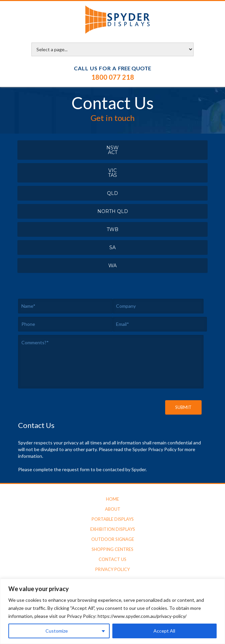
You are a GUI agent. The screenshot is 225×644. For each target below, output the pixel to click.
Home (112, 499)
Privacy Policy (112, 569)
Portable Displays (113, 519)
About (113, 509)
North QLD (113, 211)
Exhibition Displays (113, 529)
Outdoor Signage (113, 539)
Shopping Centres (112, 549)
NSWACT (112, 150)
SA (112, 247)
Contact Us (112, 559)
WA (112, 266)
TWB (112, 229)
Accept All (164, 631)
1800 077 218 (113, 77)
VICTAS (112, 173)
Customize (57, 631)
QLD (112, 193)
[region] (112, 611)
